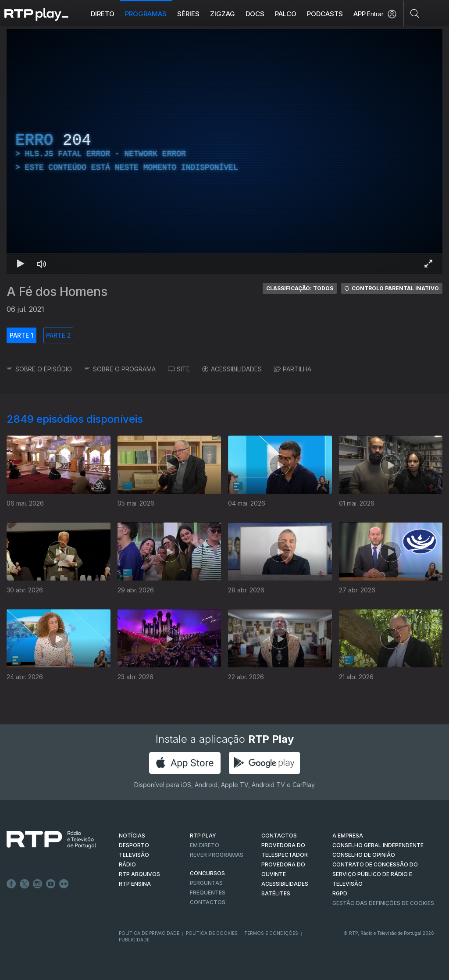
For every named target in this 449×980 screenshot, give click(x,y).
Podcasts (325, 14)
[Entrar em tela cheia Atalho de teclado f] (428, 264)
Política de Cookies (212, 933)
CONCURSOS (207, 873)
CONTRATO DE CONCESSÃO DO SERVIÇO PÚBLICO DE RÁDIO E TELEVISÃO (375, 874)
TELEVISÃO (134, 855)
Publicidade (134, 940)
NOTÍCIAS (132, 836)
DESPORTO (134, 845)
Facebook (11, 884)
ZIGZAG (223, 14)
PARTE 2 (59, 335)
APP (360, 14)
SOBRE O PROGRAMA (120, 369)
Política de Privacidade (149, 933)
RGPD (340, 893)
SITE (179, 369)
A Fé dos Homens (57, 292)
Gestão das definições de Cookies (383, 903)
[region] (224, 151)
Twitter (25, 884)
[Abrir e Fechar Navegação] (438, 14)
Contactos (208, 902)
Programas (146, 14)
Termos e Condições (271, 933)
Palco (286, 14)
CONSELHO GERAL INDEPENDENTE (378, 845)
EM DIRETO (205, 845)
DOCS (255, 14)
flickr (64, 884)
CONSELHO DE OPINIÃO (364, 855)
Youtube (51, 884)
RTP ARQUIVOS (139, 874)
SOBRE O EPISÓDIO (39, 369)
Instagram (38, 884)
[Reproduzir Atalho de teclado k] (21, 264)
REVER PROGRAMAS (217, 855)
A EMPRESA (348, 836)
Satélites (276, 893)
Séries (188, 14)
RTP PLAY (203, 836)
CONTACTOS (279, 836)
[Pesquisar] (415, 13)
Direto (103, 14)
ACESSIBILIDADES (232, 369)
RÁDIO (127, 864)
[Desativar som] (42, 264)
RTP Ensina (135, 884)
